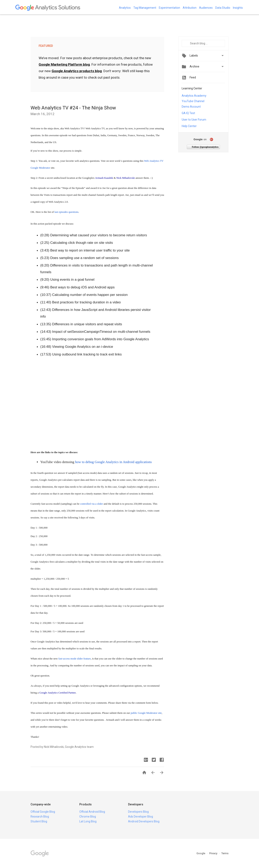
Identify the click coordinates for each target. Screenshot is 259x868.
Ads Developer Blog (141, 817)
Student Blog (39, 821)
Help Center (189, 126)
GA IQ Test (188, 113)
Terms (225, 853)
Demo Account (191, 107)
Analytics (125, 8)
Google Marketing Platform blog (64, 64)
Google (201, 853)
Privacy (214, 853)
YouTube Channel (193, 101)
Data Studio (223, 8)
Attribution (190, 8)
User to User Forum (194, 120)
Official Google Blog (43, 812)
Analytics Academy (194, 96)
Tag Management (145, 8)
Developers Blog (138, 812)
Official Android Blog (92, 812)
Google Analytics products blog (77, 71)
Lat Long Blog (88, 821)
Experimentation (169, 8)
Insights (238, 8)
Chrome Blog (88, 817)
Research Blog (40, 817)
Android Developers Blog (144, 821)
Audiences (206, 8)
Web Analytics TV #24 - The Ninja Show (73, 108)
